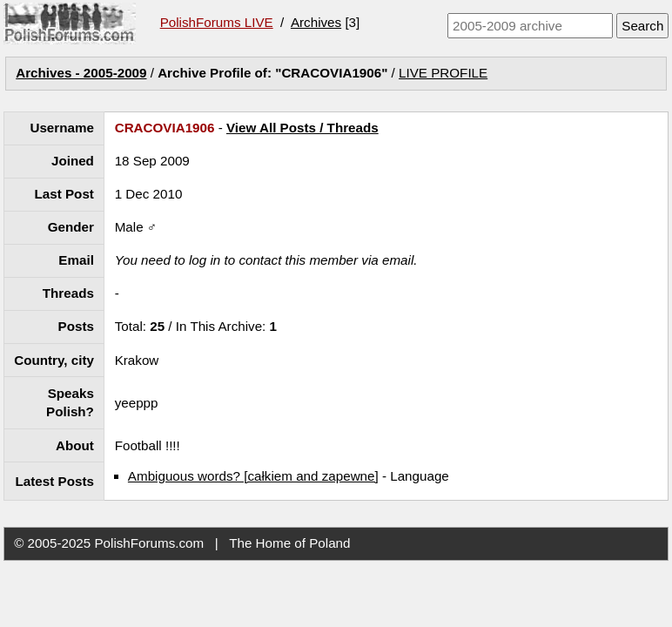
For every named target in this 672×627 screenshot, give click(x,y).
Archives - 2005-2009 (81, 73)
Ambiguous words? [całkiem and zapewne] (253, 476)
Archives (316, 22)
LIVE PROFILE (443, 73)
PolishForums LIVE (217, 22)
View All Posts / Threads (302, 128)
